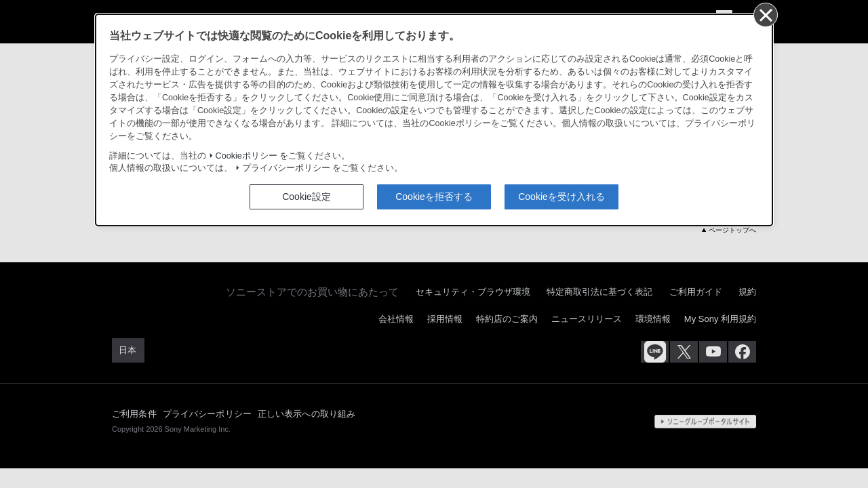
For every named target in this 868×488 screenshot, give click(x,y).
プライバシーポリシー (286, 168)
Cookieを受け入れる (561, 197)
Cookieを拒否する (434, 197)
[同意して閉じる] (765, 14)
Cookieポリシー (246, 156)
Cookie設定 (307, 197)
